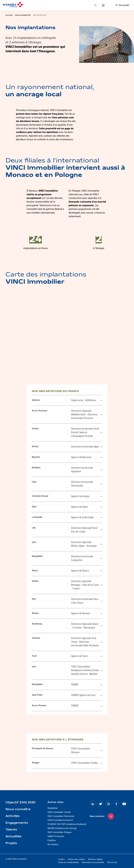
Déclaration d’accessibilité (93, 863)
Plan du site (112, 863)
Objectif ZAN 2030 (20, 803)
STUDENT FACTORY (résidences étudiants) (67, 824)
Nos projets (122, 5)
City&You (52, 840)
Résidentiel (53, 808)
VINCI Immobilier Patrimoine (61, 816)
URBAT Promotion (56, 836)
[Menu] (103, 5)
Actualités (13, 837)
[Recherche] (96, 5)
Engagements (17, 823)
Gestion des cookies (76, 859)
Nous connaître (18, 809)
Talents (11, 830)
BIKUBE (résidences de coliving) (62, 828)
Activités (13, 816)
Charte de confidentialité (68, 863)
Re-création (53, 844)
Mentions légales (95, 859)
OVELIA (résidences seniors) (60, 820)
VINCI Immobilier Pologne (59, 832)
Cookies (61, 859)
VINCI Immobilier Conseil (59, 812)
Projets (11, 843)
